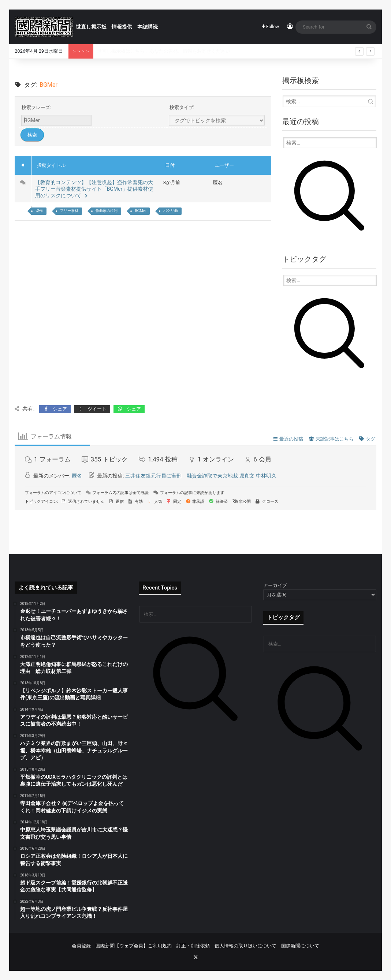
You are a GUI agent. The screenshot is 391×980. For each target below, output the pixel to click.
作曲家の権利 (107, 211)
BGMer (140, 211)
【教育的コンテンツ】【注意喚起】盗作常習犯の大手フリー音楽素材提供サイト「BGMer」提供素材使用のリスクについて (94, 189)
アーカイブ (275, 585)
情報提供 (122, 27)
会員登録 (81, 946)
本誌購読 (148, 27)
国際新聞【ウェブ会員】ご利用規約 (134, 946)
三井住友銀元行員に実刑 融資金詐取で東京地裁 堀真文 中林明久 (201, 476)
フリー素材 (69, 211)
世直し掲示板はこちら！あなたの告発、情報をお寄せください (164, 51)
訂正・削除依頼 (193, 946)
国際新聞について (300, 946)
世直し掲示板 (91, 27)
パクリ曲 (171, 211)
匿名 (77, 476)
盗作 (39, 211)
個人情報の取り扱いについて (245, 946)
